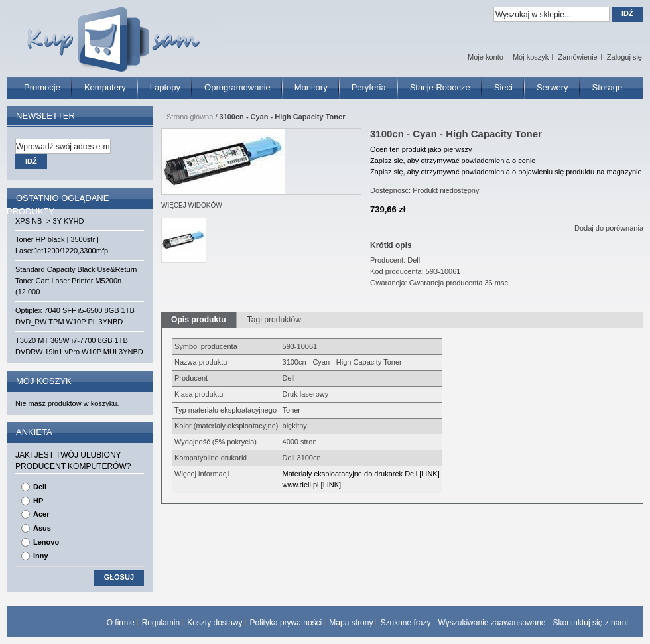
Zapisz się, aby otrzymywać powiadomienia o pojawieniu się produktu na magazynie (506, 172)
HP (38, 501)
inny (41, 556)
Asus (42, 528)
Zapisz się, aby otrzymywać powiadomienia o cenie (453, 161)
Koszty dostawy (215, 623)
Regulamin (161, 623)
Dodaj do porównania (609, 228)
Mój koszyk (531, 57)
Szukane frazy (405, 623)
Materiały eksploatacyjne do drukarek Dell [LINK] (361, 474)
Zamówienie (577, 57)
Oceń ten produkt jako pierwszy (421, 149)
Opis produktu (199, 320)
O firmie (121, 623)
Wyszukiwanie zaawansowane (492, 623)
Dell (40, 487)
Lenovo (46, 542)
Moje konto (486, 57)
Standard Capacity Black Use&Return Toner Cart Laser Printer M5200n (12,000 (76, 281)
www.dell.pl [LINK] (312, 485)
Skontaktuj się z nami (591, 623)
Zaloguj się (624, 57)
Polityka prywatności (286, 623)
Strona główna (190, 117)
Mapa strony (351, 623)
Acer (41, 514)
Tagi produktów (274, 320)
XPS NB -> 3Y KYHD (49, 221)
